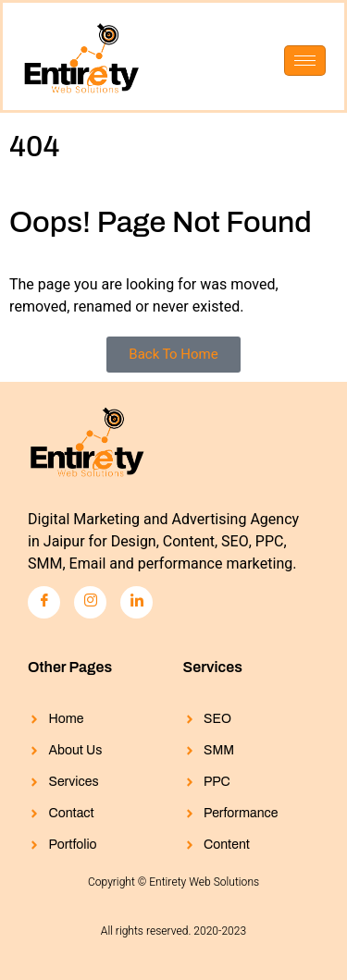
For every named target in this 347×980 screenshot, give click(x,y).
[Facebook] (44, 602)
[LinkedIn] (136, 602)
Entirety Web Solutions (204, 882)
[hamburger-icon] (305, 61)
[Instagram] (90, 602)
